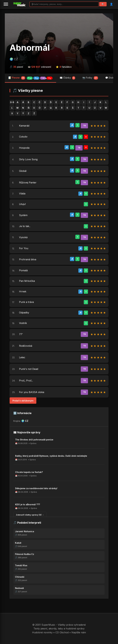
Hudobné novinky (42, 632)
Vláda (22, 194)
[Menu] (6, 4)
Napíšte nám (79, 632)
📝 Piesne (30, 78)
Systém (23, 215)
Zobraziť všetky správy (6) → (30, 515)
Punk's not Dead (29, 369)
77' (21, 334)
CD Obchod (62, 632)
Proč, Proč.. (26, 381)
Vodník (23, 323)
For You (24, 248)
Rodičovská (26, 346)
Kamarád (24, 126)
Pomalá (23, 270)
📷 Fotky (90, 78)
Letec (22, 357)
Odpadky (24, 313)
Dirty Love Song (28, 159)
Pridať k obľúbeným (23, 401)
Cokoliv (23, 137)
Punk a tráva (26, 302)
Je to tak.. (25, 226)
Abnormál (30, 48)
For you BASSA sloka (32, 392)
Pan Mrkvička (27, 281)
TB (84, 126)
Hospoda (24, 148)
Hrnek (23, 291)
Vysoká (23, 237)
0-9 (12, 102)
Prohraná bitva (28, 259)
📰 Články (68, 78)
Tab (44, 78)
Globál (23, 171)
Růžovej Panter (28, 183)
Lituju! (22, 204)
